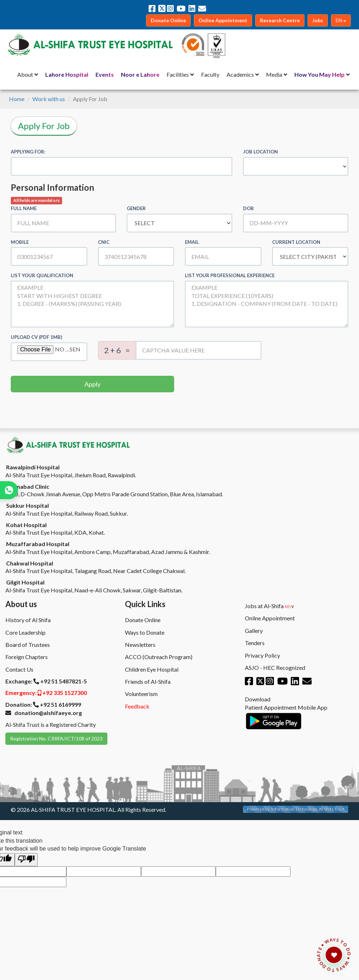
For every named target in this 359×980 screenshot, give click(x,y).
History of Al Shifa (28, 620)
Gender (136, 208)
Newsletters (140, 645)
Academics (240, 74)
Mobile (20, 242)
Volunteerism (141, 694)
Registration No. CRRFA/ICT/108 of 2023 (56, 738)
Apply (92, 384)
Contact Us (19, 669)
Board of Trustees (28, 645)
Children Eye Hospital (152, 669)
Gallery (254, 631)
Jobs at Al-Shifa (269, 606)
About (25, 74)
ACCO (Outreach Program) (159, 657)
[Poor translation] (26, 860)
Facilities (178, 74)
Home (17, 99)
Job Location (260, 152)
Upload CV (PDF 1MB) (36, 337)
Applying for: (28, 152)
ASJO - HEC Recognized (275, 667)
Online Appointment (270, 618)
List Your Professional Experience (230, 275)
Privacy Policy (262, 655)
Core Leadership (25, 632)
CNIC (104, 242)
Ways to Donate (145, 632)
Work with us (49, 99)
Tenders (255, 643)
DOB (248, 208)
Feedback (137, 706)
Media (274, 74)
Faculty (210, 74)
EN (341, 20)
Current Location (296, 242)
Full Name (24, 208)
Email (192, 242)
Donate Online (143, 620)
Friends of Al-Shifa (148, 681)
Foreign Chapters (27, 657)
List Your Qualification (42, 275)
